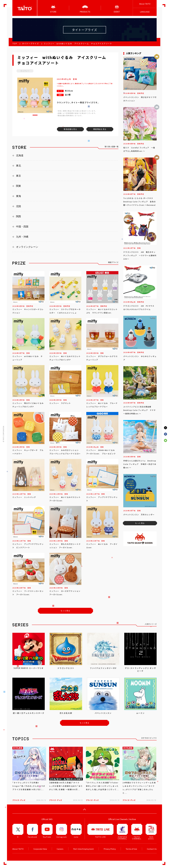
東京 (19, 176)
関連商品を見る (100, 129)
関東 (19, 186)
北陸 (19, 206)
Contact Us (152, 849)
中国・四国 (22, 227)
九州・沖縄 (22, 237)
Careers (60, 849)
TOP (15, 44)
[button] (35, 115)
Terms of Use (131, 849)
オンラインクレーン (27, 247)
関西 (19, 216)
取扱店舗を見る (70, 129)
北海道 (20, 155)
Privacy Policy (110, 849)
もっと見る (65, 611)
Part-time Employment (84, 849)
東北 (19, 166)
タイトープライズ (30, 44)
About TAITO (145, 4)
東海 (19, 196)
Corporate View (40, 849)
